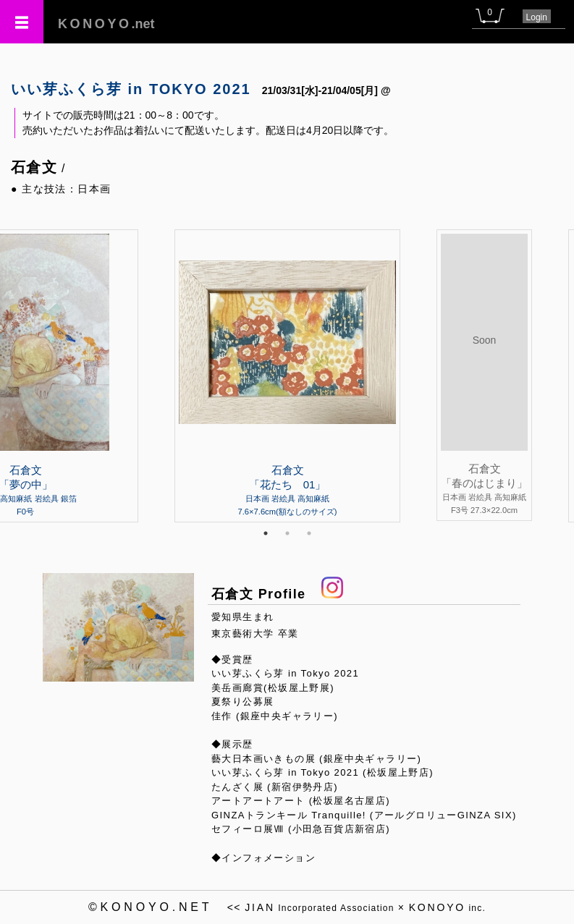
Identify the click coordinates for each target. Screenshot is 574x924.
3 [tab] (309, 533)
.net (106, 24)
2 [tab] (287, 533)
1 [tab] (266, 533)
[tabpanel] (287, 376)
